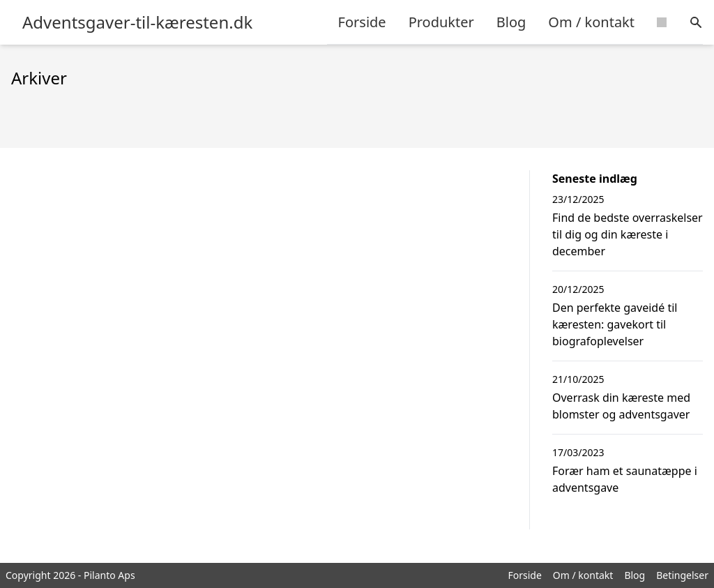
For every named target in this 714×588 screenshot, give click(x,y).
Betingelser (682, 575)
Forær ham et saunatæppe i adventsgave (625, 479)
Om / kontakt (591, 22)
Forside (362, 22)
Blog (511, 22)
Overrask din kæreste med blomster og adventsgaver (621, 406)
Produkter (441, 22)
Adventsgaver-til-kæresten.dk (137, 22)
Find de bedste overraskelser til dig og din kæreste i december (628, 234)
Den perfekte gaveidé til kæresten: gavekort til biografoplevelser (615, 324)
